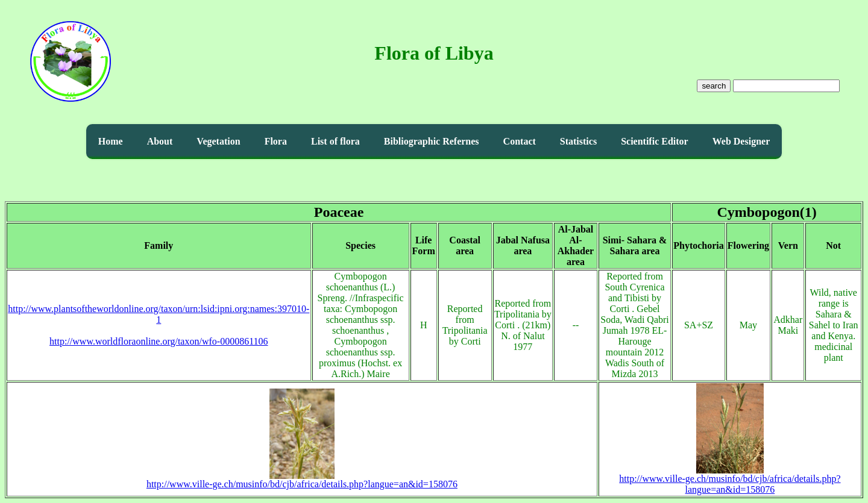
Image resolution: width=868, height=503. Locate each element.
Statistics (578, 141)
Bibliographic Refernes (432, 141)
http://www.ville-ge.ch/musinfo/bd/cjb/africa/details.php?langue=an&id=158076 (302, 480)
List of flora (335, 141)
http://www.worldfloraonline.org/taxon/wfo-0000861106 (159, 341)
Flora (276, 141)
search (714, 86)
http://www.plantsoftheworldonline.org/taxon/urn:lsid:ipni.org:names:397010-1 (159, 314)
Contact (520, 141)
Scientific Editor (655, 141)
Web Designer (741, 141)
